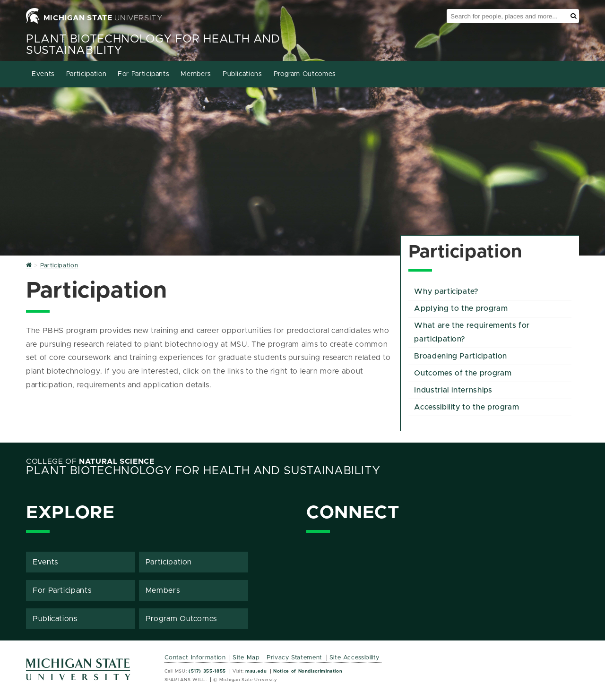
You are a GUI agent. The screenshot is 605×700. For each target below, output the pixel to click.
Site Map (246, 658)
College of (90, 461)
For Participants (143, 74)
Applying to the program (461, 308)
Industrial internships (453, 390)
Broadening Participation (460, 356)
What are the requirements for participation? (472, 332)
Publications (242, 74)
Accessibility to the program (467, 407)
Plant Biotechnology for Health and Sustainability (203, 471)
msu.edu (256, 671)
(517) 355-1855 (207, 671)
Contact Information (195, 658)
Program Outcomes (305, 74)
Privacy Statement (294, 658)
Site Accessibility (355, 658)
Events (43, 74)
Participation (86, 74)
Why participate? (446, 291)
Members (196, 74)
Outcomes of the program (463, 373)
